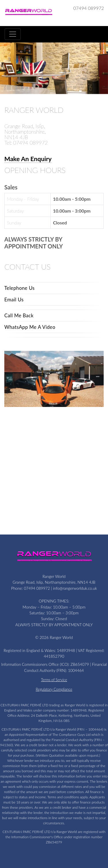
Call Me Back (19, 315)
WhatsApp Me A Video (30, 327)
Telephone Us (19, 288)
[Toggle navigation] (13, 34)
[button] (4, 70)
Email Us (14, 300)
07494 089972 (89, 8)
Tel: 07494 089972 (26, 143)
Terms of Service (54, 680)
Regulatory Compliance (54, 689)
